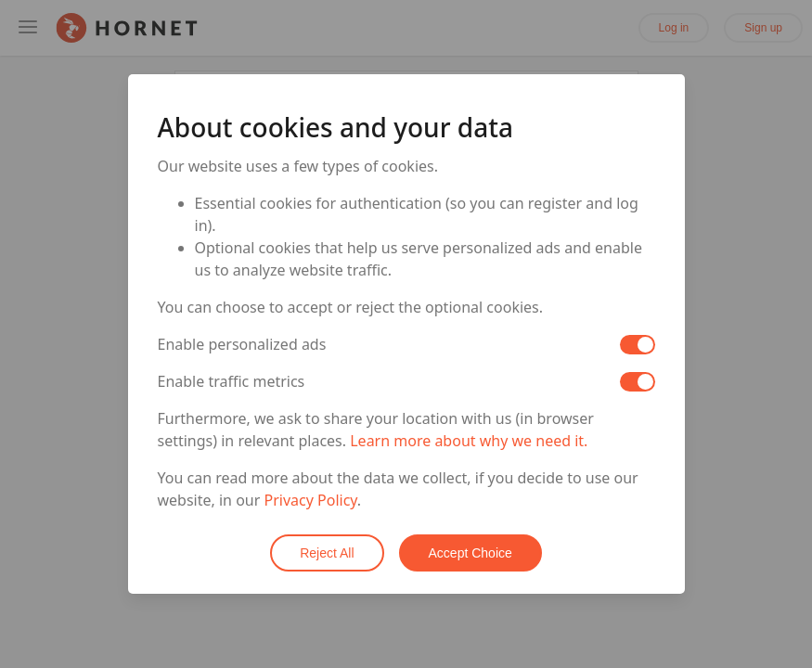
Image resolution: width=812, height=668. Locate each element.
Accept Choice (470, 553)
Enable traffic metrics (232, 381)
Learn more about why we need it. (469, 441)
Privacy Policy (311, 500)
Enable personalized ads (242, 344)
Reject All (327, 553)
